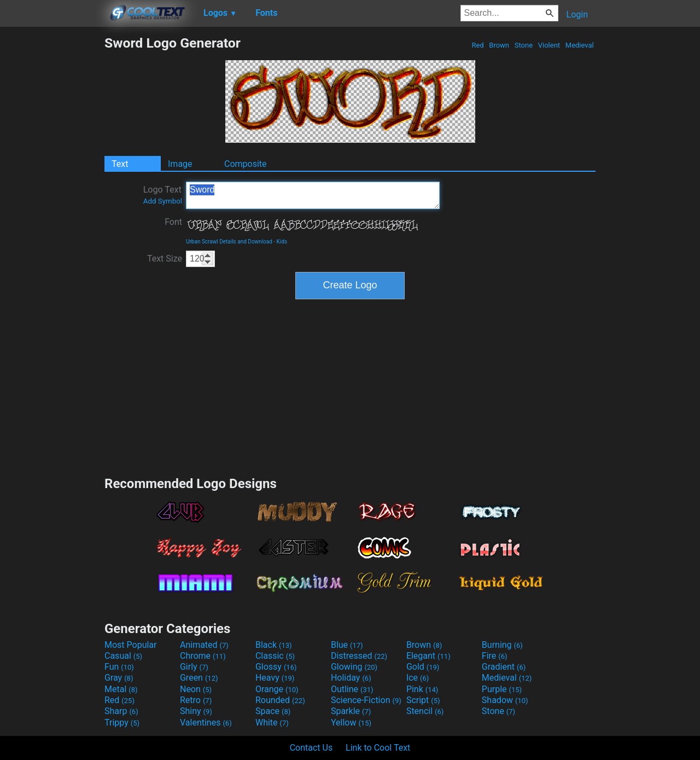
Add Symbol (163, 201)
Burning (502, 645)
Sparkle (351, 711)
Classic (275, 656)
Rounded (280, 700)
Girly (194, 667)
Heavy (275, 678)
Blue (347, 645)
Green (199, 678)
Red (478, 45)
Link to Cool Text (378, 748)
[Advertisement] (52, 199)
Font (173, 222)
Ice (418, 678)
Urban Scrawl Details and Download (229, 242)
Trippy (122, 723)
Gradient (504, 667)
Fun (119, 667)
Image (180, 164)
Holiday (351, 678)
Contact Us (311, 748)
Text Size (165, 259)
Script (423, 700)
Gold (423, 667)
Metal (121, 689)
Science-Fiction (366, 700)
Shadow (505, 700)
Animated (204, 645)
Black (274, 645)
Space (273, 711)
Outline (352, 689)
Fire (495, 656)
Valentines (206, 723)
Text (120, 164)
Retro (196, 700)
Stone (524, 45)
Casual (123, 656)
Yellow (351, 723)
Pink (422, 689)
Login (577, 14)
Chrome (203, 656)
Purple (502, 689)
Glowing (354, 667)
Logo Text (163, 195)
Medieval (580, 45)
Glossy (276, 667)
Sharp (121, 711)
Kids (282, 242)
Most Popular (131, 645)
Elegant (428, 656)
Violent (549, 45)
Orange (277, 689)
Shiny (196, 711)
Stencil (425, 711)
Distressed (359, 656)
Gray (119, 678)
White (272, 723)
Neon (196, 689)
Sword (313, 195)
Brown (499, 45)
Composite (246, 164)
